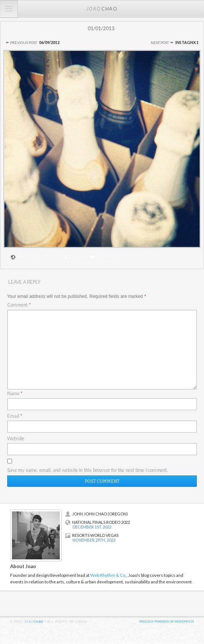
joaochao (78, 256)
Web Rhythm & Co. (108, 575)
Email (15, 416)
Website (16, 438)
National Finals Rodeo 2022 (97, 522)
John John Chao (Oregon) (97, 514)
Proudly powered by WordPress (166, 621)
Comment (106, 256)
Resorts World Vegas (92, 535)
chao (102, 9)
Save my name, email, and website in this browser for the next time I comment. (88, 470)
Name (15, 393)
